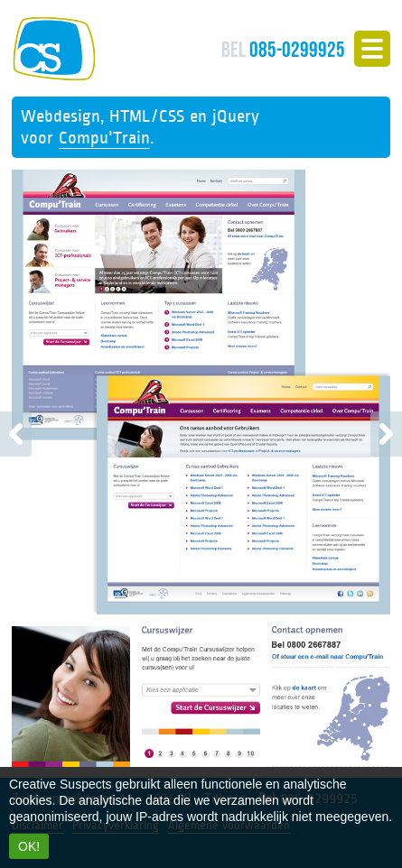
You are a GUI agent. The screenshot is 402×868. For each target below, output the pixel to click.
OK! (29, 846)
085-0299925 (283, 50)
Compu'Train (104, 138)
